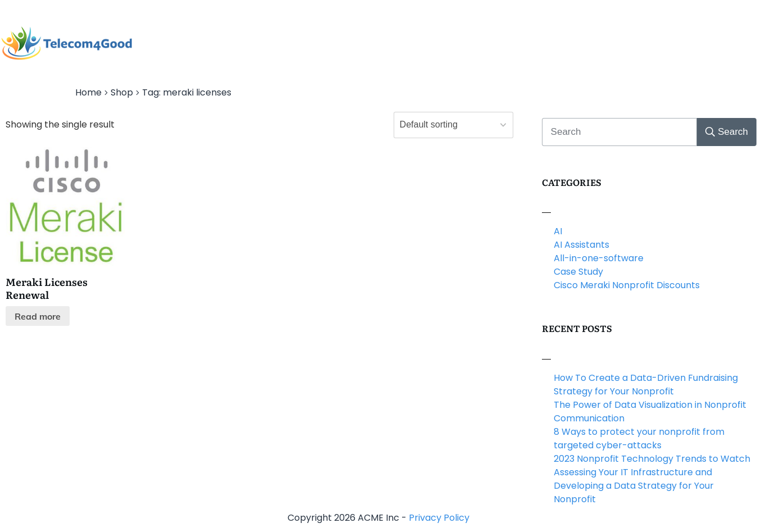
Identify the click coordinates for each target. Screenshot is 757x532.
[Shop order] (453, 125)
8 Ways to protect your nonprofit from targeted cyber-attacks (639, 438)
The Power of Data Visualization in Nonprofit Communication (650, 411)
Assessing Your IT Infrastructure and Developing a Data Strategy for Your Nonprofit (634, 486)
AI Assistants (582, 245)
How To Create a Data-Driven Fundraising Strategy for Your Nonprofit (646, 385)
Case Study (578, 272)
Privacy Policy (439, 518)
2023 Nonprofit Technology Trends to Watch (652, 459)
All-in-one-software (599, 258)
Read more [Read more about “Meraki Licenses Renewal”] (38, 316)
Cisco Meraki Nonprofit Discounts (627, 285)
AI (558, 231)
